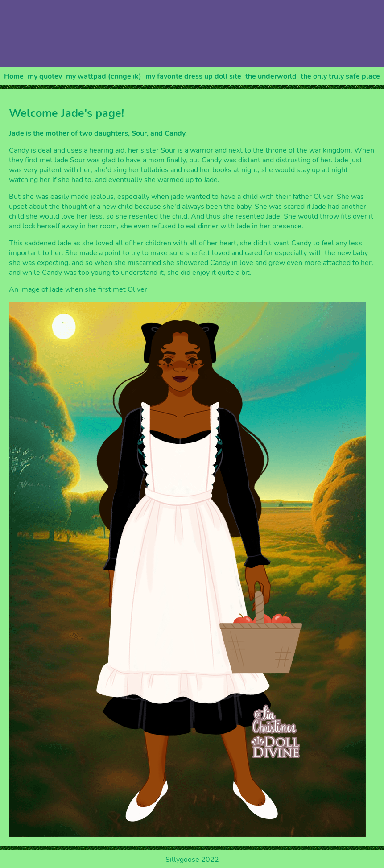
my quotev (45, 76)
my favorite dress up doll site (193, 76)
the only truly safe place (340, 76)
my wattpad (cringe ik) (104, 76)
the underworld (271, 76)
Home (14, 76)
